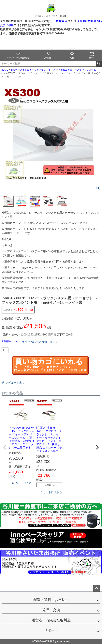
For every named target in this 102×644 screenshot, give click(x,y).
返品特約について (11, 341)
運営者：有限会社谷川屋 (51, 620)
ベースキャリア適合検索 (18, 55)
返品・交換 (51, 610)
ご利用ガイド (49, 55)
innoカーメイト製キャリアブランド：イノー (34, 70)
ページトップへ (96, 589)
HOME (5, 70)
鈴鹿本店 (62, 21)
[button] (5, 447)
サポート (51, 630)
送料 (72, 55)
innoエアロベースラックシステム (78, 70)
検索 (99, 64)
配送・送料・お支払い (51, 600)
